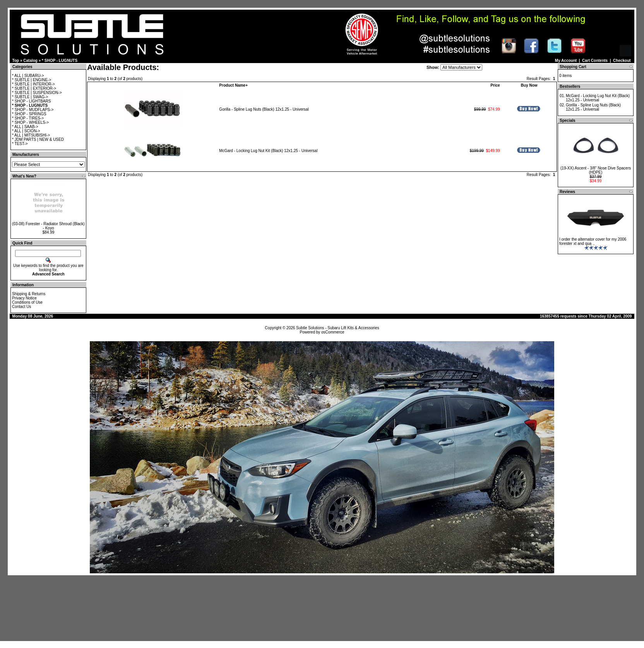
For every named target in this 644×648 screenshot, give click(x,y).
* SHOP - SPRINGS (29, 114)
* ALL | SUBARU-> (28, 76)
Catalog (30, 61)
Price (495, 85)
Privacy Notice (24, 298)
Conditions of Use (27, 302)
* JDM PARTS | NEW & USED (38, 139)
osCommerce (333, 332)
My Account (566, 61)
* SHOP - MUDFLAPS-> (33, 110)
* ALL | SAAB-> (25, 127)
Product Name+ (233, 85)
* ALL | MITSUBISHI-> (31, 135)
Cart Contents (595, 61)
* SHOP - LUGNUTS (60, 61)
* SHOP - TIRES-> (28, 118)
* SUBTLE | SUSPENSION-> (37, 93)
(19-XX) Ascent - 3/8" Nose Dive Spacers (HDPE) (596, 170)
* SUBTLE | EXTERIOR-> (34, 88)
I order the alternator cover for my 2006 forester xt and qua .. (593, 241)
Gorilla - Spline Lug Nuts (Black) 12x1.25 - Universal (264, 109)
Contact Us (21, 307)
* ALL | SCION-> (26, 131)
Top (16, 61)
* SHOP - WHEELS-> (30, 122)
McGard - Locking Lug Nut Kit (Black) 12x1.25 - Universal (268, 151)
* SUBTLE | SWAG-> (30, 97)
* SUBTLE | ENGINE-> (32, 80)
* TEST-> (20, 144)
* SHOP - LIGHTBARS (31, 101)
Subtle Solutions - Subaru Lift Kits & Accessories (338, 328)
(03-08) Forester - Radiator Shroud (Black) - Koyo (48, 226)
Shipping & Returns (29, 294)
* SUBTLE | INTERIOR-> (33, 84)
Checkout (622, 61)
